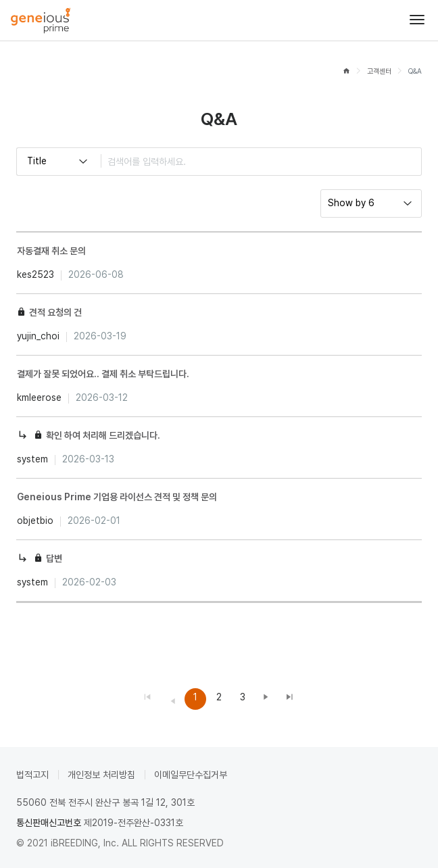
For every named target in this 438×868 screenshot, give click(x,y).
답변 (54, 558)
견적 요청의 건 (55, 312)
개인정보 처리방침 (101, 775)
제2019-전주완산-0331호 (133, 823)
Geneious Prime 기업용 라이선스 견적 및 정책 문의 (117, 497)
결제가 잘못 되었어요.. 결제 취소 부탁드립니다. (103, 374)
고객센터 (379, 71)
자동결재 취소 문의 (51, 251)
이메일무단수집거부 (191, 775)
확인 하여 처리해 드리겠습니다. (103, 435)
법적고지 (32, 775)
